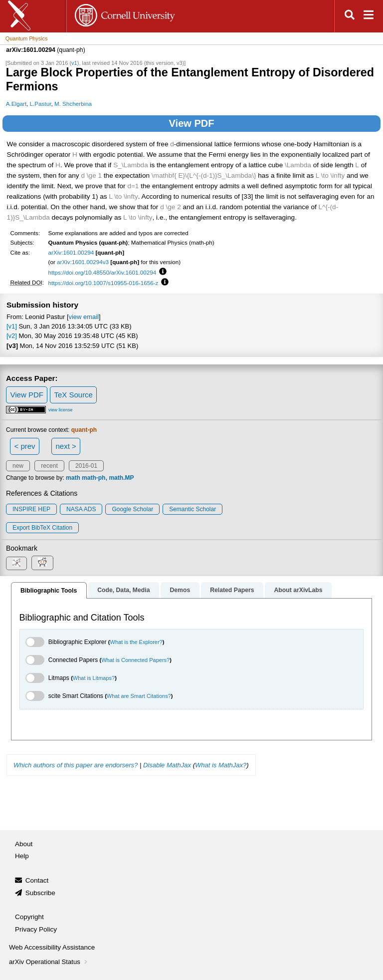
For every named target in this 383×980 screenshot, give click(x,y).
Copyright (29, 917)
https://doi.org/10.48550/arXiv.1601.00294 (102, 272)
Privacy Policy (36, 929)
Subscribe (40, 893)
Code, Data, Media (123, 590)
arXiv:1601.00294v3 (83, 262)
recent (49, 466)
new (18, 466)
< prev (25, 446)
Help (22, 856)
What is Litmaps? (94, 678)
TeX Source (73, 395)
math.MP (121, 478)
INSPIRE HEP (31, 509)
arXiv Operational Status (49, 962)
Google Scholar (132, 509)
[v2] (12, 336)
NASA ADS (81, 509)
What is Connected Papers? (135, 660)
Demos (180, 590)
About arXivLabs (298, 590)
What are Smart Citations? (139, 696)
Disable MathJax (167, 765)
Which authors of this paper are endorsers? (76, 765)
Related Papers (232, 590)
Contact (37, 880)
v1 (74, 63)
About (24, 844)
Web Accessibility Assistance (52, 947)
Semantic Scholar (192, 509)
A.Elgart (16, 104)
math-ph (94, 478)
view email (84, 317)
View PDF (192, 123)
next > (66, 446)
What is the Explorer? (136, 642)
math (73, 478)
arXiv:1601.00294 (71, 252)
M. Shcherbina (73, 104)
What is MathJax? (221, 765)
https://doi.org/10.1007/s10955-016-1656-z (103, 283)
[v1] (12, 326)
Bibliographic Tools (49, 591)
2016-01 (86, 466)
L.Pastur (41, 104)
